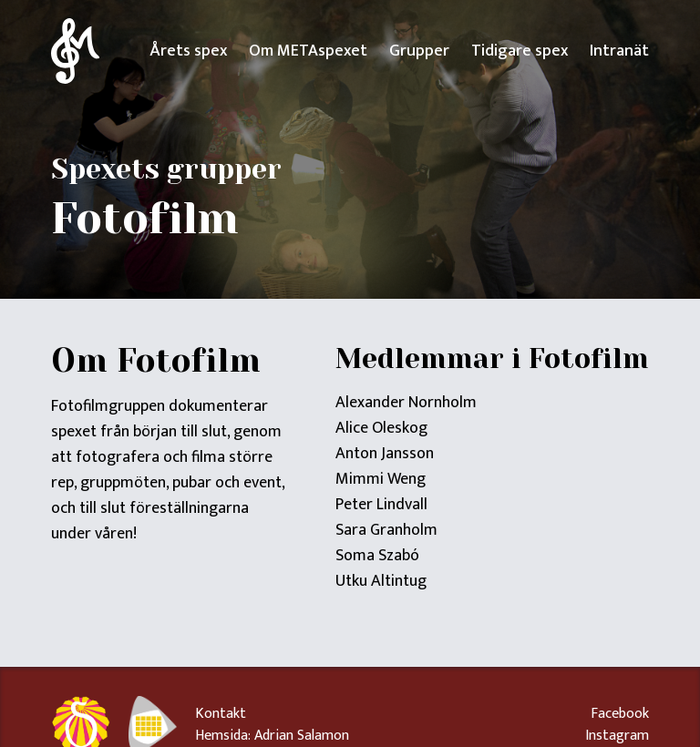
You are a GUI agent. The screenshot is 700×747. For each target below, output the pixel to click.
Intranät (619, 51)
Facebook (620, 714)
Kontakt (221, 714)
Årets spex (188, 51)
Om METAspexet (308, 51)
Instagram (617, 736)
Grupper (419, 51)
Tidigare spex (520, 51)
